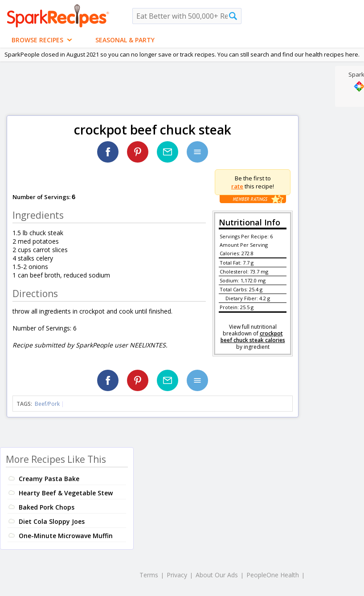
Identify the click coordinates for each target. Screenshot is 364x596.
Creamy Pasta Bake (49, 479)
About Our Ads (217, 575)
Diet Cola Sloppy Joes (52, 521)
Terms (149, 575)
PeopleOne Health (273, 575)
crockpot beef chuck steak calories (253, 337)
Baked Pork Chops (47, 507)
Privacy (177, 575)
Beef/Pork (47, 404)
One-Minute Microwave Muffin (66, 536)
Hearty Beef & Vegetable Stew (66, 493)
